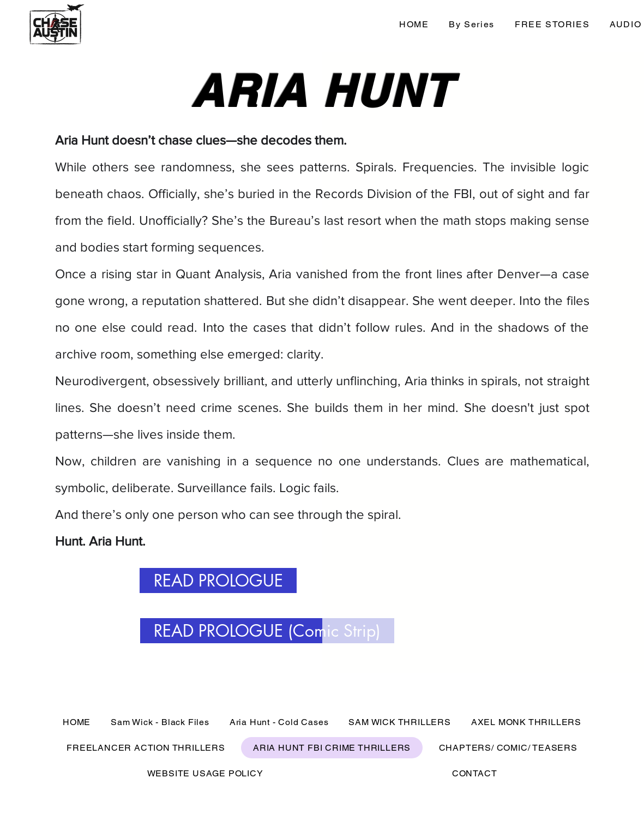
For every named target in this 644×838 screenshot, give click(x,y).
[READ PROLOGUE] (218, 580)
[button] (472, 25)
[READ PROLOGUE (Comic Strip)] (267, 631)
